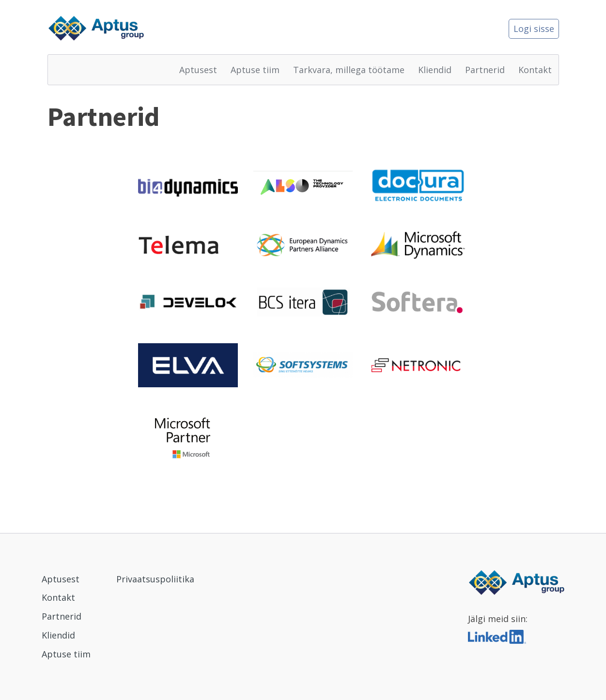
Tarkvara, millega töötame (349, 70)
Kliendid (435, 70)
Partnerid (485, 70)
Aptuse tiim (255, 70)
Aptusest (198, 70)
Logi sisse (534, 29)
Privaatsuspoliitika (155, 579)
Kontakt (535, 70)
